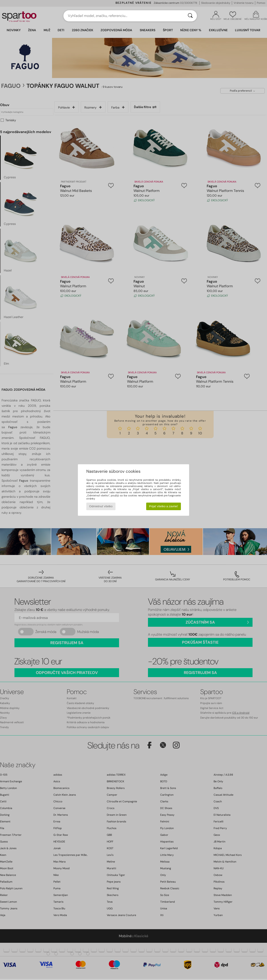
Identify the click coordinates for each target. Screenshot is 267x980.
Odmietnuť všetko (101, 506)
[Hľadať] (190, 16)
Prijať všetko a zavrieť (163, 506)
